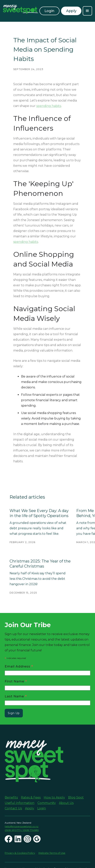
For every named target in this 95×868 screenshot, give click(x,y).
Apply (30, 808)
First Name (16, 681)
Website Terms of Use (52, 853)
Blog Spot (76, 797)
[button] (87, 11)
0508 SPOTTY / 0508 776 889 (22, 830)
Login (49, 11)
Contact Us (13, 808)
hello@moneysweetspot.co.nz (22, 826)
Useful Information (20, 803)
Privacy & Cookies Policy (20, 853)
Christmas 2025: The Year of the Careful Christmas (40, 564)
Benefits (11, 797)
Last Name (16, 696)
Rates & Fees (31, 797)
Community (47, 803)
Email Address (19, 666)
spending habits (49, 106)
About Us (66, 803)
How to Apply (54, 797)
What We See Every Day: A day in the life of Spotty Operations (39, 513)
